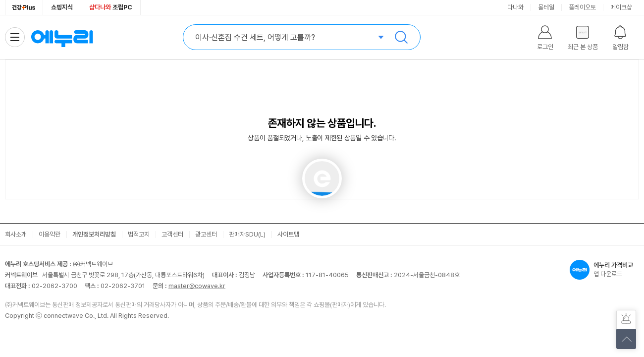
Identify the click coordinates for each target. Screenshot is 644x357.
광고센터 (206, 234)
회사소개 (16, 234)
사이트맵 (288, 234)
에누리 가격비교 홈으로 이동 (62, 37)
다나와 (515, 7)
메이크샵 (621, 7)
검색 (401, 37)
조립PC (111, 7)
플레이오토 (582, 7)
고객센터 (172, 234)
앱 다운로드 (604, 270)
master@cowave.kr (197, 286)
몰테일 (546, 7)
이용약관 (50, 234)
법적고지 (139, 234)
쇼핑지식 (62, 7)
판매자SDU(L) (247, 234)
